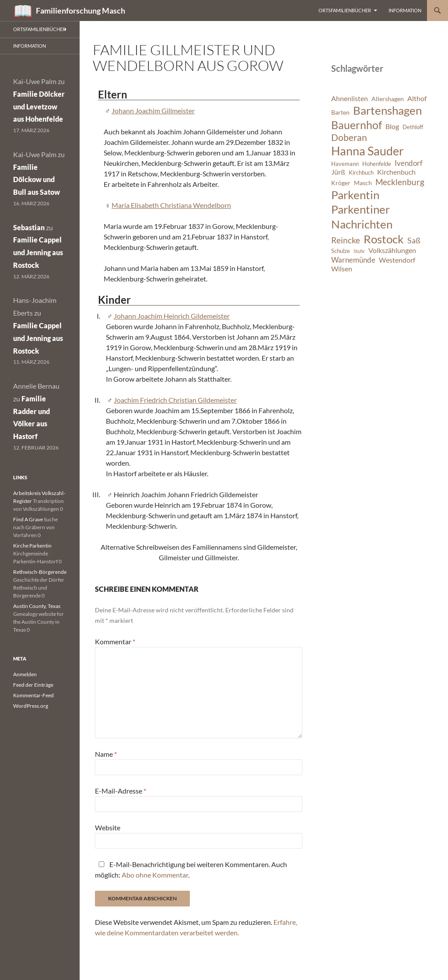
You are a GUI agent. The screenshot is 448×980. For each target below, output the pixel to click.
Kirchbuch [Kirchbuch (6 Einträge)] (361, 173)
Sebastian (29, 227)
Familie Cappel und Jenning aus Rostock (38, 252)
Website (108, 827)
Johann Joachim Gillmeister (153, 111)
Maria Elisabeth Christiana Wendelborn (171, 205)
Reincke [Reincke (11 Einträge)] (346, 240)
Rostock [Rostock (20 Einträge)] (384, 239)
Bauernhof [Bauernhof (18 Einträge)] (357, 125)
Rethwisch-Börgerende (40, 572)
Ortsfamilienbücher (345, 10)
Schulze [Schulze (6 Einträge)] (341, 251)
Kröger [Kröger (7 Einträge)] (341, 183)
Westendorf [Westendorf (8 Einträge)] (397, 260)
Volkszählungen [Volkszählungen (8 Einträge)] (392, 250)
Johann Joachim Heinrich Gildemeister (172, 316)
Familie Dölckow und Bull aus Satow (37, 180)
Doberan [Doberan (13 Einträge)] (349, 137)
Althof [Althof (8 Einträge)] (417, 98)
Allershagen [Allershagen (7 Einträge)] (388, 99)
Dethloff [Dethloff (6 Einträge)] (413, 127)
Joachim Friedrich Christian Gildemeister (175, 400)
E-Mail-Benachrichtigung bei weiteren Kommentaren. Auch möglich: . (191, 869)
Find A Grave (28, 519)
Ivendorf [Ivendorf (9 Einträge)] (409, 163)
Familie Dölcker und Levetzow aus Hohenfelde (39, 107)
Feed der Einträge (33, 685)
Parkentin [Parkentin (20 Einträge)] (355, 195)
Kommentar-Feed (33, 695)
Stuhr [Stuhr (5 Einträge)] (359, 251)
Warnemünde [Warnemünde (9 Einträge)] (353, 260)
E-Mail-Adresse (121, 791)
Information (405, 10)
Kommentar (115, 641)
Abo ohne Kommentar (155, 875)
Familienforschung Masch (80, 11)
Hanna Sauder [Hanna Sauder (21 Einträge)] (367, 151)
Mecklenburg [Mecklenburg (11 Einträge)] (400, 182)
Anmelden (25, 674)
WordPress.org (31, 706)
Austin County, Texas (37, 606)
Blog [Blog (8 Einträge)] (392, 126)
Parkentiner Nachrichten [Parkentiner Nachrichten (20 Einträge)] (362, 217)
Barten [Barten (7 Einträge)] (340, 112)
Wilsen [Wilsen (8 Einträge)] (342, 269)
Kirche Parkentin (32, 546)
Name (106, 754)
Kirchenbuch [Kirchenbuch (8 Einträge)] (396, 172)
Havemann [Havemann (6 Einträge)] (345, 164)
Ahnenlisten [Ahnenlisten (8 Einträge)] (350, 98)
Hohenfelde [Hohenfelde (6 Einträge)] (377, 164)
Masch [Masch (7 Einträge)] (363, 183)
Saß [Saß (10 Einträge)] (414, 240)
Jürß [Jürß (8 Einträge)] (338, 172)
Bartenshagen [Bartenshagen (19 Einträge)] (387, 110)
